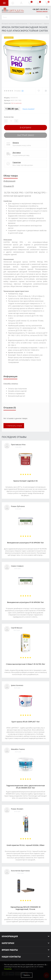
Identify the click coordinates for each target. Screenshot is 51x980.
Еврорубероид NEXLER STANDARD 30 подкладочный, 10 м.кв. (26, 908)
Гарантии (17, 162)
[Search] (47, 17)
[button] (21, 3)
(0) (23, 91)
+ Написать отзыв (14, 426)
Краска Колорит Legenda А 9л (26, 481)
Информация (9, 181)
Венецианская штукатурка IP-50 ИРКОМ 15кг (25, 543)
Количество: (9, 117)
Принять (27, 975)
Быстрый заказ (26, 135)
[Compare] (46, 91)
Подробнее (8, 969)
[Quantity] (11, 121)
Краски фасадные (36, 24)
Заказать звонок (42, 11)
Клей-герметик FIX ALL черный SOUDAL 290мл (26, 845)
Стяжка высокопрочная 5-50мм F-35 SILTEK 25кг (26, 664)
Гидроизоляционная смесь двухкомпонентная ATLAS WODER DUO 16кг (26, 787)
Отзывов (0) (9, 186)
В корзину (26, 128)
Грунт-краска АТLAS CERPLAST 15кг (26, 722)
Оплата (16, 143)
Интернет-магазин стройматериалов (15, 24)
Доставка (17, 153)
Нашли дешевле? (29, 109)
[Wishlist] (39, 91)
